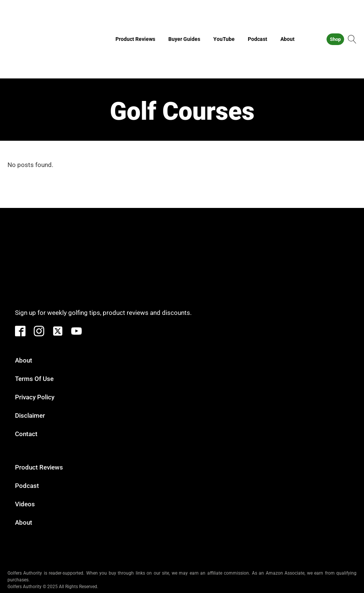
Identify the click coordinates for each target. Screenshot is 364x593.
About (288, 39)
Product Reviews (135, 39)
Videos (25, 504)
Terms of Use (34, 379)
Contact (26, 434)
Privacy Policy (35, 397)
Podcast (258, 39)
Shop (335, 39)
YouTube (224, 39)
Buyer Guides (184, 39)
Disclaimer (30, 415)
